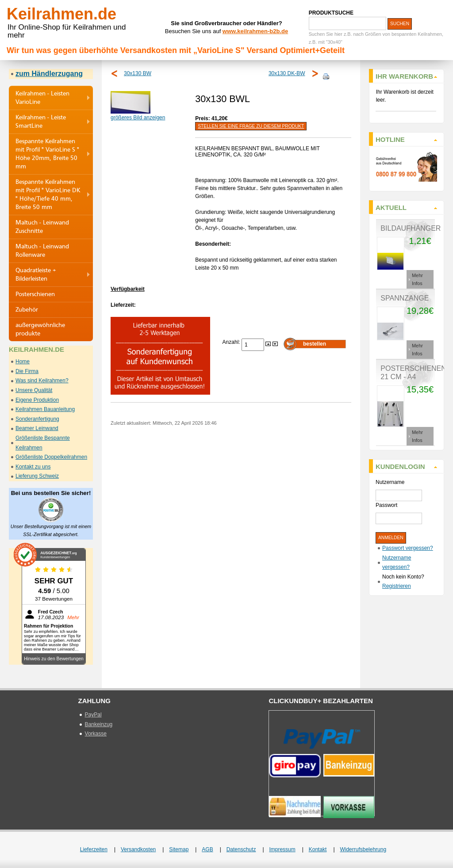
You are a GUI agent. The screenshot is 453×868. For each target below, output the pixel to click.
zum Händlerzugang (49, 74)
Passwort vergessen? (408, 548)
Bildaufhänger (411, 228)
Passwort (386, 505)
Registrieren (397, 586)
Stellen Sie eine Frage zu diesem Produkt (251, 126)
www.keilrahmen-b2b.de (255, 31)
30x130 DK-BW (287, 73)
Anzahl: (232, 342)
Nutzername (390, 482)
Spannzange (405, 298)
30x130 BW (138, 73)
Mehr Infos (417, 279)
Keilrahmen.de (61, 14)
